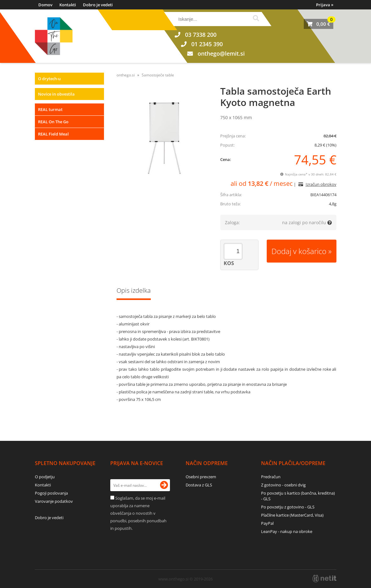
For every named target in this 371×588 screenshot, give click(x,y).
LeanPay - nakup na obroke (287, 531)
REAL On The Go (53, 122)
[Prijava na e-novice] (164, 485)
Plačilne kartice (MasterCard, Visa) (292, 515)
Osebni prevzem (201, 477)
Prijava (325, 5)
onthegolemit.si (221, 53)
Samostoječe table (158, 75)
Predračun (271, 477)
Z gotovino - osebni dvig (283, 485)
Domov (45, 5)
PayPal (267, 523)
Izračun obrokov (321, 184)
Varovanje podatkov (54, 501)
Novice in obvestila (56, 94)
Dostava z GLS (199, 485)
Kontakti (68, 5)
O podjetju (45, 477)
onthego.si (126, 75)
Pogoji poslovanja (51, 493)
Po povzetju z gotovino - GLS (288, 507)
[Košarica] (319, 24)
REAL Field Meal (53, 134)
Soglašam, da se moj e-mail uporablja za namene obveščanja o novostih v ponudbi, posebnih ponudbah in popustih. (138, 513)
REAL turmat (50, 109)
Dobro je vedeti (98, 5)
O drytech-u (49, 79)
